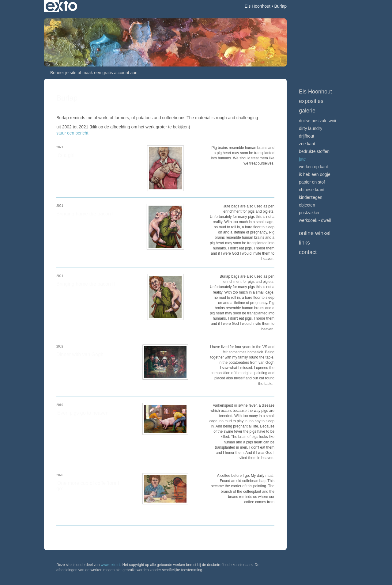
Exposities (311, 101)
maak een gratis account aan (110, 73)
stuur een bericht (72, 133)
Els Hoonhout (258, 6)
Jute (302, 159)
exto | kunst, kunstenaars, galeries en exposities (61, 6)
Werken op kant (313, 167)
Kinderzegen (311, 197)
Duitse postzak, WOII (317, 121)
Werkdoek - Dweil (315, 220)
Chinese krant (312, 190)
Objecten (307, 205)
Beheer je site (63, 73)
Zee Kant (307, 144)
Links (304, 243)
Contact (308, 252)
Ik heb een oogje (315, 174)
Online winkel (315, 233)
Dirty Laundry (311, 128)
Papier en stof (312, 182)
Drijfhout (307, 136)
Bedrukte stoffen (314, 151)
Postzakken (310, 213)
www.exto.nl (111, 565)
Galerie (307, 111)
